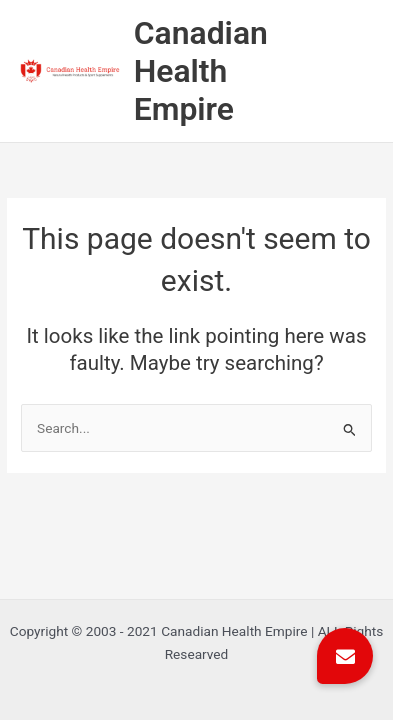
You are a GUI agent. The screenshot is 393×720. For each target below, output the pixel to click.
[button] (345, 656)
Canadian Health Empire (201, 71)
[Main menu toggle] (363, 71)
